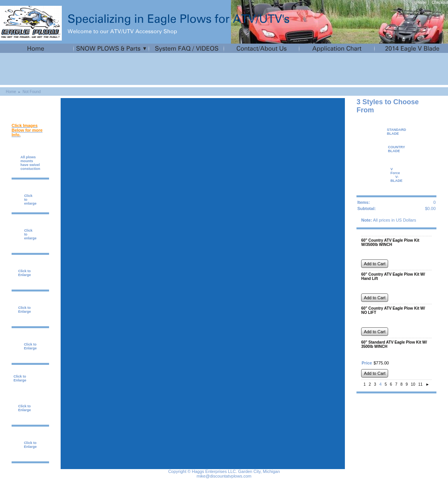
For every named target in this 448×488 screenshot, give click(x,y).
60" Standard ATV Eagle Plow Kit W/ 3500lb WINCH (394, 344)
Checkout (440, 3)
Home (422, 3)
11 (420, 384)
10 (413, 384)
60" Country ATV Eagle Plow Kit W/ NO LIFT (393, 310)
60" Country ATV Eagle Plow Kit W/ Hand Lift (393, 276)
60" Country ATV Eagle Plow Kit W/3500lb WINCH (390, 242)
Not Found (32, 92)
